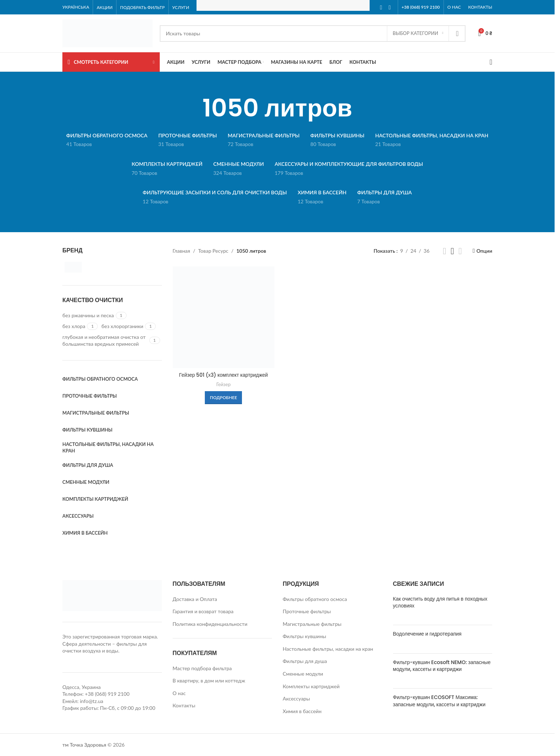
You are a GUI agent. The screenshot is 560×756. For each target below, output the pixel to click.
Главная (182, 251)
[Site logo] (107, 33)
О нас (179, 693)
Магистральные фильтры (312, 624)
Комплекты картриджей (311, 686)
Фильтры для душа (305, 661)
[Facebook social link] (381, 7)
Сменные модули (303, 674)
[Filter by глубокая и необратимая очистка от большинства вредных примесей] (105, 341)
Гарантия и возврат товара (203, 611)
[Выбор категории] (418, 34)
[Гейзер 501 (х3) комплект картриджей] (224, 317)
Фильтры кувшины (304, 636)
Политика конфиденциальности (210, 624)
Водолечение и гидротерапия (427, 634)
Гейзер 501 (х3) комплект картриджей (223, 375)
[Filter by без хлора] (74, 326)
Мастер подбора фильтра (202, 668)
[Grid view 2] (444, 251)
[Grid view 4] (460, 251)
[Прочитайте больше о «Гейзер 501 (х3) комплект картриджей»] (223, 397)
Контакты (184, 705)
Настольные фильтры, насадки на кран (328, 649)
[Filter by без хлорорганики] (122, 326)
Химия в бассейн (302, 711)
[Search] (313, 34)
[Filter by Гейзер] (86, 267)
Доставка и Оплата (195, 599)
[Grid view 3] (452, 251)
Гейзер (224, 384)
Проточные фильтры (307, 611)
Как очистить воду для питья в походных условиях (440, 602)
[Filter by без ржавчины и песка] (88, 315)
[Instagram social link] (390, 7)
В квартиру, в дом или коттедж (209, 680)
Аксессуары (296, 698)
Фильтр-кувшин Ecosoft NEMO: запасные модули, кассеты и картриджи (442, 666)
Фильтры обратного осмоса (315, 599)
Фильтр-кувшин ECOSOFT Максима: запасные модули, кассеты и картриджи (439, 701)
